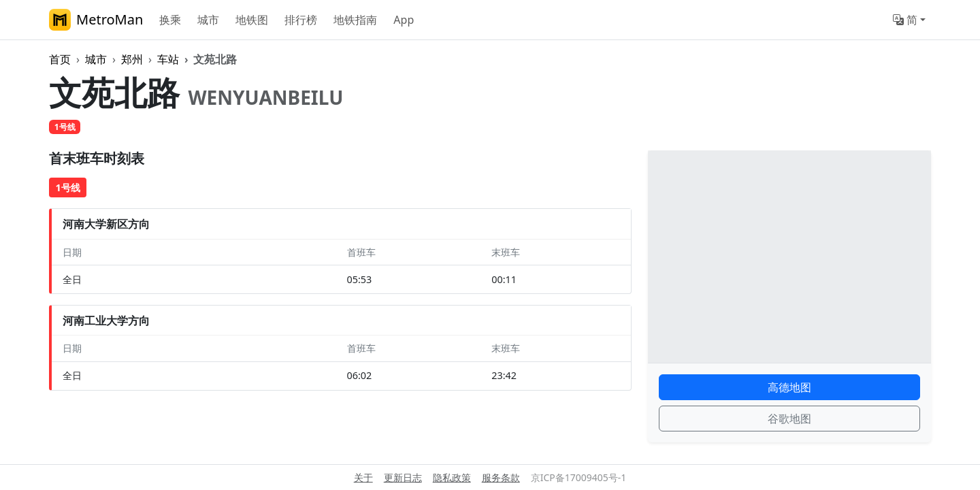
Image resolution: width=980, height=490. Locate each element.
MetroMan (96, 20)
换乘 (170, 20)
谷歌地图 (789, 419)
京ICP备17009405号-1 (579, 477)
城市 (208, 20)
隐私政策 (452, 477)
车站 (168, 59)
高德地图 (789, 387)
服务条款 (501, 477)
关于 (363, 477)
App (404, 20)
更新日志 (403, 477)
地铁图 (252, 20)
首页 (60, 59)
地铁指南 (355, 20)
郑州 (132, 59)
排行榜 (301, 20)
